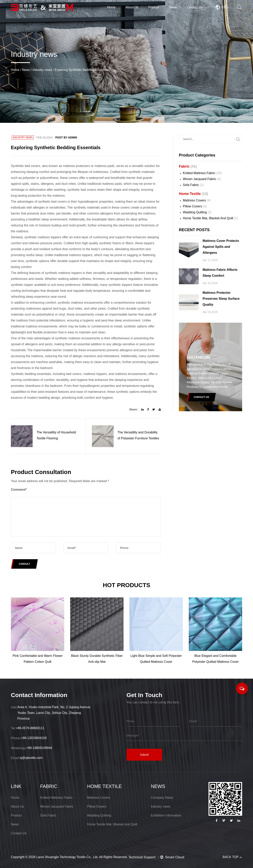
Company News (162, 798)
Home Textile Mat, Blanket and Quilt (210, 218)
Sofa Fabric (193, 185)
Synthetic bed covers (26, 166)
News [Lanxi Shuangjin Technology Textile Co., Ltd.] (15, 824)
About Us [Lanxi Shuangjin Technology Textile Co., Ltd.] (17, 806)
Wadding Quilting (197, 212)
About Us (132, 7)
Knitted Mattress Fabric (202, 173)
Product (154, 7)
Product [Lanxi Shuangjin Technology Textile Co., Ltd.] (16, 815)
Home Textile (194, 194)
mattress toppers (95, 374)
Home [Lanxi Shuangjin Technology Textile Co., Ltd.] (15, 798)
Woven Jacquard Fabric (202, 179)
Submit (144, 755)
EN (225, 7)
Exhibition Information (166, 815)
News (173, 7)
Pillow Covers (195, 206)
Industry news (42, 70)
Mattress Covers (197, 200)
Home (111, 7)
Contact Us (195, 7)
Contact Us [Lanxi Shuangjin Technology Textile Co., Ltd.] (19, 833)
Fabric (188, 166)
